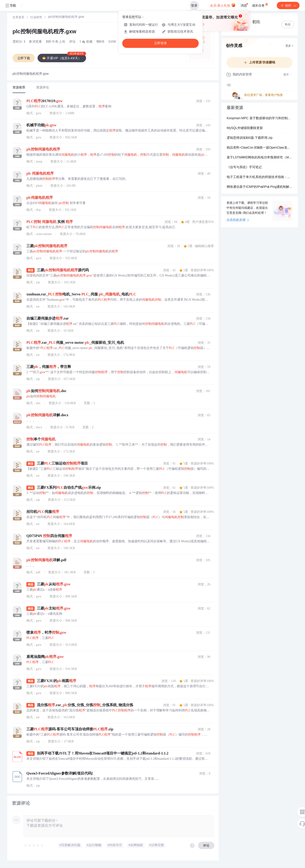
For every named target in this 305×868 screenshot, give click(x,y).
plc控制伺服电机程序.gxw (44, 32)
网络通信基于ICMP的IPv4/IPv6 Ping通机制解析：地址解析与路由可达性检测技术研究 (259, 187)
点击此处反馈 (238, 220)
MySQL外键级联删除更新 (245, 128)
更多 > (289, 46)
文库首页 (18, 18)
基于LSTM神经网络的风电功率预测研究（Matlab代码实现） (259, 158)
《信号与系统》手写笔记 (244, 168)
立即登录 (160, 43)
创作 (288, 5)
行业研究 (36, 18)
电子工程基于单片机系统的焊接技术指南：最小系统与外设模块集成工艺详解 (259, 177)
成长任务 (260, 5)
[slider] (34, 845)
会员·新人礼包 (223, 5)
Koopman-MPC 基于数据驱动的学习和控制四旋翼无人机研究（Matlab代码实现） (259, 119)
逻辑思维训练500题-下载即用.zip (250, 138)
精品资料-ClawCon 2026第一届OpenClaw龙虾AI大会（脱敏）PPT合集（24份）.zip (259, 148)
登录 (194, 5)
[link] (18, 18)
